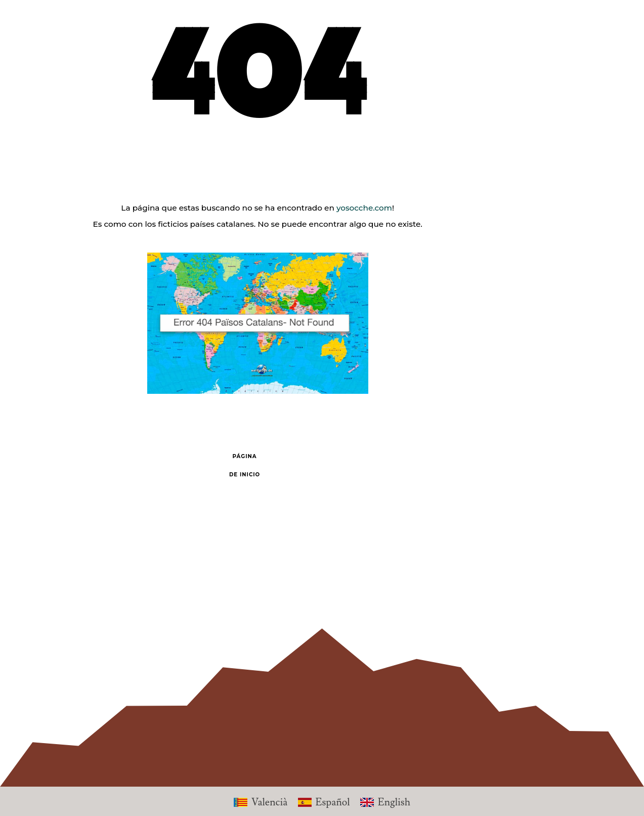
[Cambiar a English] (385, 801)
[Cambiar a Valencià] (261, 801)
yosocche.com (364, 208)
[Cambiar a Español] (324, 801)
